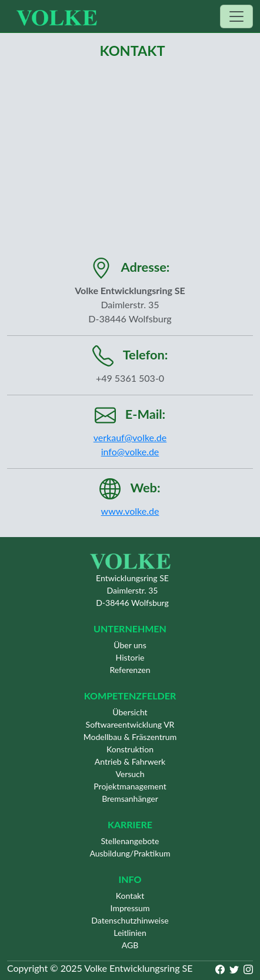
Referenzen (130, 670)
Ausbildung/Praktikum (130, 853)
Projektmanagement (130, 786)
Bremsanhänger (130, 799)
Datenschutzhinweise (130, 920)
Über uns (130, 645)
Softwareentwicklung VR (130, 724)
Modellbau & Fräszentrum (130, 737)
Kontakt (130, 896)
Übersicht (130, 712)
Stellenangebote (130, 841)
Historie (130, 657)
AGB (130, 945)
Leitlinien (130, 933)
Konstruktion (130, 749)
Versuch (130, 774)
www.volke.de (130, 511)
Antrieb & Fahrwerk (130, 761)
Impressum (130, 908)
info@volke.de (130, 451)
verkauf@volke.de (130, 437)
